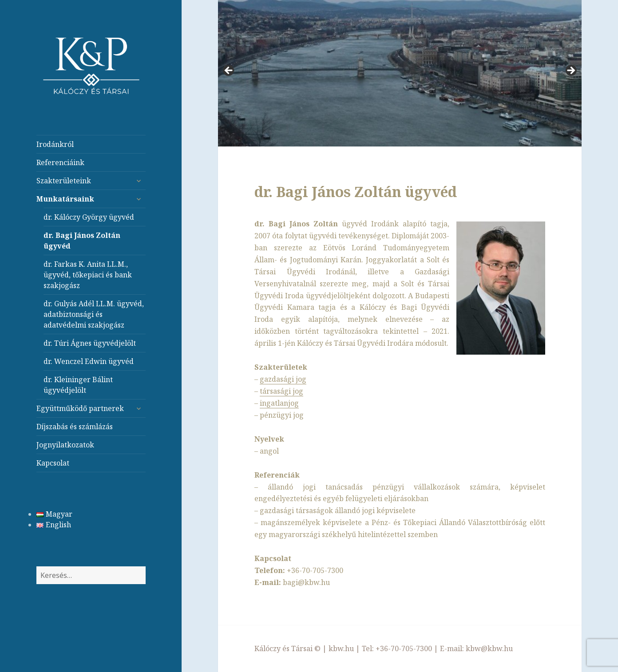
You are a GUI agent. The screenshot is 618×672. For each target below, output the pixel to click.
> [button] (570, 71)
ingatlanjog (279, 403)
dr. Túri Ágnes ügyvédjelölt (90, 343)
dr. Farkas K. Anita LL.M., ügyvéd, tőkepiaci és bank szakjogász (88, 275)
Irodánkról (55, 144)
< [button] (229, 71)
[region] (400, 73)
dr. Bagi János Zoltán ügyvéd (82, 241)
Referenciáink (60, 162)
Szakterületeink (64, 181)
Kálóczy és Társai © (287, 648)
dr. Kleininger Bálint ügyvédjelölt (78, 385)
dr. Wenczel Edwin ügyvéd (89, 361)
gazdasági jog (283, 379)
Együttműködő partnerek (80, 408)
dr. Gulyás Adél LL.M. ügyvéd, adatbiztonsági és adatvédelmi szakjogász (94, 314)
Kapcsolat (53, 463)
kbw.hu (341, 648)
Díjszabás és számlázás (75, 427)
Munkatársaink (65, 199)
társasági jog (281, 391)
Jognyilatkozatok (65, 445)
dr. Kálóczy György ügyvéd (89, 217)
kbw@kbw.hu (489, 648)
